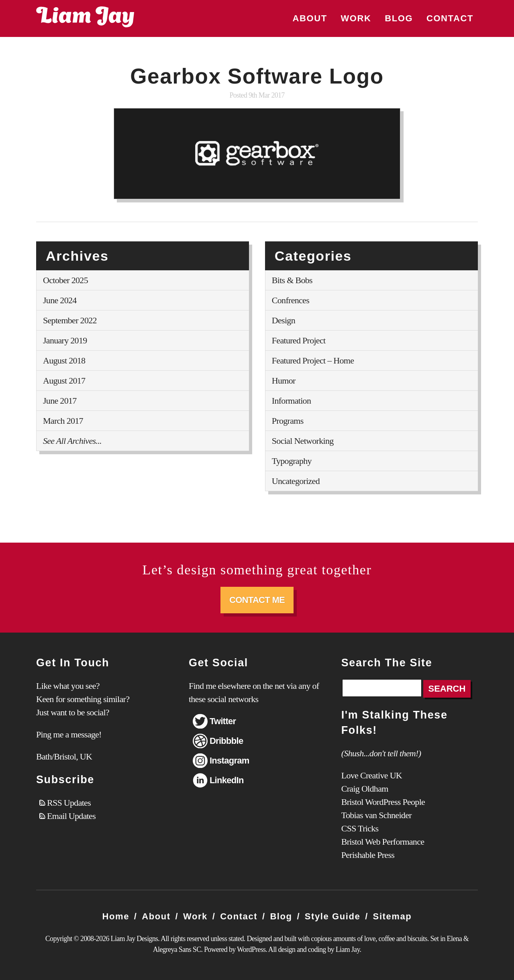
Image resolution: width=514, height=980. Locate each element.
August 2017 (64, 381)
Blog (399, 18)
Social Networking (303, 441)
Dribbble (226, 741)
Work (356, 18)
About (310, 18)
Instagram (229, 761)
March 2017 (63, 421)
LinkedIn (227, 780)
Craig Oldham (365, 789)
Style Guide (333, 916)
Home (116, 916)
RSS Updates (69, 803)
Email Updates (71, 816)
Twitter (223, 721)
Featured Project (299, 340)
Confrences (291, 300)
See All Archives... (72, 441)
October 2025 (65, 280)
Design (284, 320)
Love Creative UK (372, 775)
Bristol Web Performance (383, 842)
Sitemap (393, 916)
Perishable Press (368, 855)
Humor (284, 381)
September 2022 (70, 320)
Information (291, 401)
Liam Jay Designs (85, 17)
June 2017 (60, 401)
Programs (288, 421)
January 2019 (65, 340)
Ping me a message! (69, 734)
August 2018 (64, 360)
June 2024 (60, 300)
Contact (450, 18)
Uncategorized (296, 481)
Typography (292, 461)
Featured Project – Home (313, 360)
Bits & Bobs (292, 280)
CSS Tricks (360, 828)
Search (447, 689)
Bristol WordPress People (383, 802)
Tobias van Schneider (376, 815)
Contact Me (257, 600)
